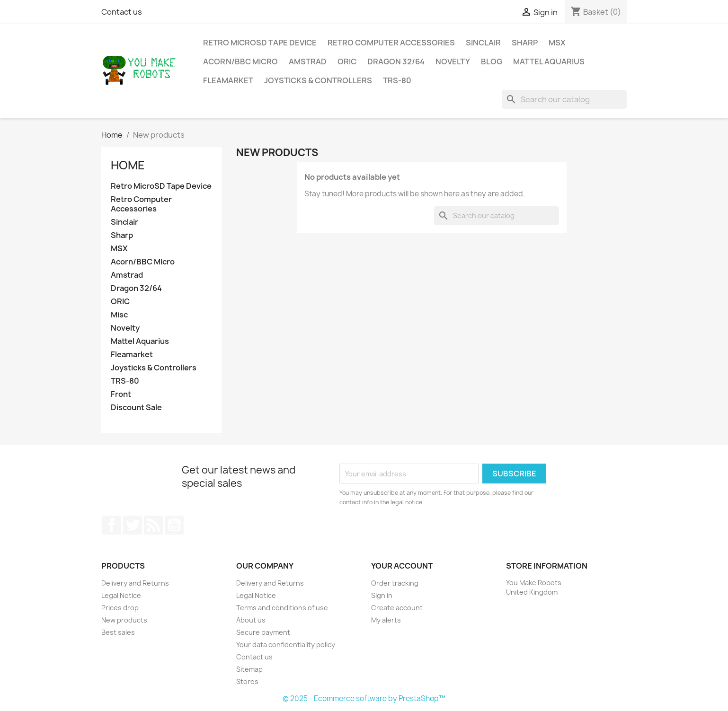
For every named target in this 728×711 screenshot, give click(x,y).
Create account (397, 608)
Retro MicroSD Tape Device (260, 43)
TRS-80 (397, 80)
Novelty (453, 61)
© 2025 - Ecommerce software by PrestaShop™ (364, 698)
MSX (557, 43)
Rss (153, 525)
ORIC (347, 61)
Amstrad (308, 61)
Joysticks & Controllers (318, 80)
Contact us (122, 12)
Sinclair (483, 43)
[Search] (564, 99)
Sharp (525, 43)
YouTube (174, 525)
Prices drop (120, 608)
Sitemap (249, 669)
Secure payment (263, 632)
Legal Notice (121, 595)
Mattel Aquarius (549, 61)
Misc (119, 315)
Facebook (112, 525)
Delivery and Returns (135, 583)
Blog (492, 61)
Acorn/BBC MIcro (240, 61)
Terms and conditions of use (282, 608)
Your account (402, 566)
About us (251, 620)
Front (121, 394)
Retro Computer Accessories (391, 43)
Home (128, 165)
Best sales (118, 632)
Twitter (133, 525)
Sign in (382, 595)
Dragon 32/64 (396, 61)
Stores (247, 681)
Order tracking (395, 583)
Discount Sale (136, 408)
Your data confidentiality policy (286, 645)
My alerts (386, 620)
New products (124, 620)
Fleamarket (228, 80)
